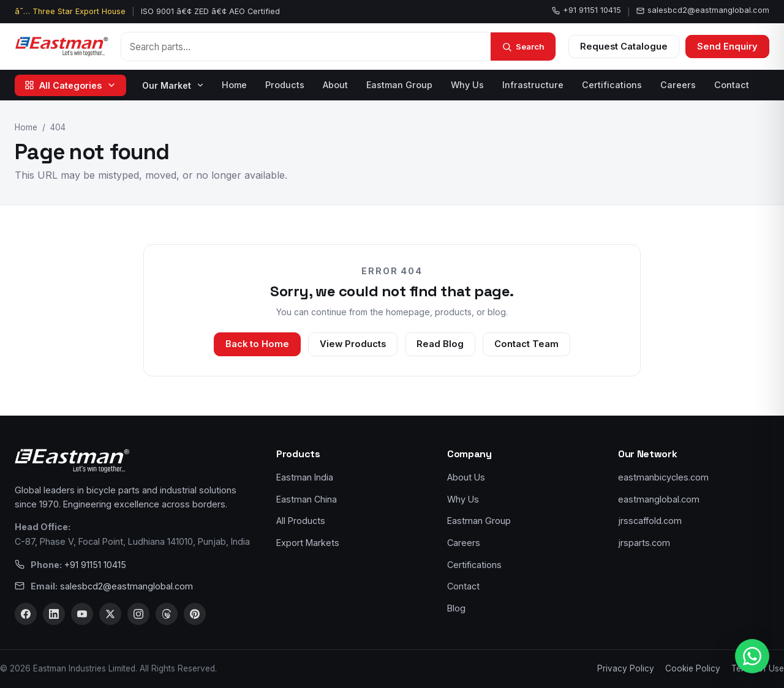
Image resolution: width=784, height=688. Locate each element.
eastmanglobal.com (659, 499)
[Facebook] (26, 614)
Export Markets (308, 543)
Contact (732, 85)
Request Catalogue (624, 47)
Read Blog (440, 344)
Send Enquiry (727, 47)
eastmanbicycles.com (663, 477)
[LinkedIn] (54, 614)
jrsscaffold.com (650, 521)
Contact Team (526, 344)
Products (285, 85)
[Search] (523, 47)
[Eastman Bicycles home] (62, 47)
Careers (678, 85)
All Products (301, 521)
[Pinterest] (195, 614)
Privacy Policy (626, 668)
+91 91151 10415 (586, 10)
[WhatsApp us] (752, 656)
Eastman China (307, 499)
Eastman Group (399, 85)
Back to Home (257, 344)
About (335, 85)
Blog (456, 608)
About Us (466, 477)
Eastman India (305, 477)
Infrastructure (533, 85)
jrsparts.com (644, 543)
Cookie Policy (693, 668)
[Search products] (306, 47)
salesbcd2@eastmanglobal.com (703, 10)
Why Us (467, 85)
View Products (353, 344)
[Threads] (167, 614)
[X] (110, 614)
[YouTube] (82, 614)
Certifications (612, 85)
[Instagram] (138, 614)
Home (234, 85)
